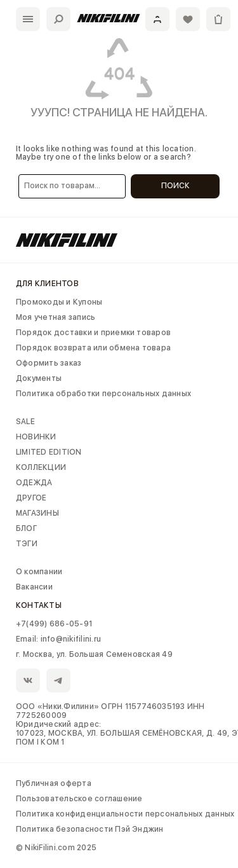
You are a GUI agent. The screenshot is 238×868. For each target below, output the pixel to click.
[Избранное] (188, 19)
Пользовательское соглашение (79, 799)
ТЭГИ (27, 544)
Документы (39, 378)
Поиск (175, 186)
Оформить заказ (49, 363)
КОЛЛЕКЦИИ (41, 467)
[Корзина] (218, 19)
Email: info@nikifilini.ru (58, 639)
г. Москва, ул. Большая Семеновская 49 (94, 654)
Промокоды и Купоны (59, 302)
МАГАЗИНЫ (37, 513)
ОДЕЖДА (34, 483)
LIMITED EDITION (49, 452)
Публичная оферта (54, 783)
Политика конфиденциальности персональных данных (125, 814)
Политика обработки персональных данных (103, 394)
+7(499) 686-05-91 (54, 624)
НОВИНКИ (36, 437)
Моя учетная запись (56, 317)
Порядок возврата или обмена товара (93, 348)
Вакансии (34, 587)
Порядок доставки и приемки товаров (93, 333)
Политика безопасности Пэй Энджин (90, 829)
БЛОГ (26, 528)
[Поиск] (58, 19)
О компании (39, 572)
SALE (25, 422)
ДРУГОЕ (31, 498)
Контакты (39, 605)
